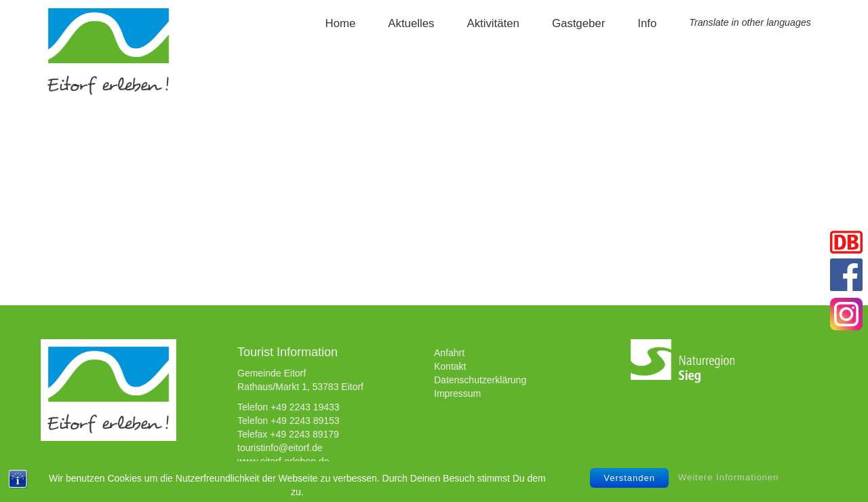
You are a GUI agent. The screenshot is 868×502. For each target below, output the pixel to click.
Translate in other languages (750, 22)
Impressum (457, 393)
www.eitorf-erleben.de (283, 461)
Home (341, 23)
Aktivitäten (493, 23)
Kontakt (450, 366)
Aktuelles (411, 23)
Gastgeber (578, 23)
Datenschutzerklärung (480, 380)
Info (647, 23)
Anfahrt (449, 353)
